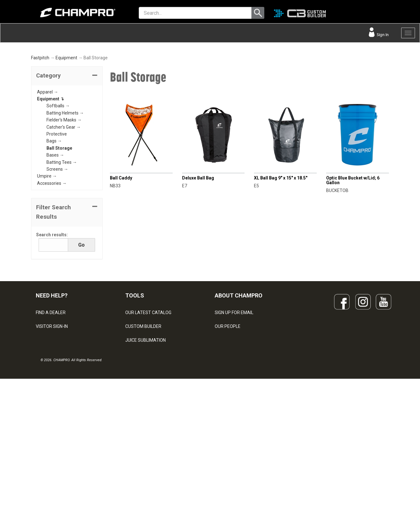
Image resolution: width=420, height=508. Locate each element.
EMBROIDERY (139, 465)
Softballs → (58, 175)
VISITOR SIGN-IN (52, 396)
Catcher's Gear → (64, 196)
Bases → (55, 225)
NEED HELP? (52, 365)
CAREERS (224, 437)
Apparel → (48, 161)
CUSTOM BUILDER (143, 396)
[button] (67, 145)
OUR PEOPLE (228, 396)
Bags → (54, 211)
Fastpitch (40, 127)
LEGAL (42, 423)
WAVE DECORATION (145, 423)
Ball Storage (59, 217)
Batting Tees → (62, 232)
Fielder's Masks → (64, 190)
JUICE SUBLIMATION (145, 409)
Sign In (382, 35)
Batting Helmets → (65, 182)
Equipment (66, 127)
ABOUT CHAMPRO (239, 365)
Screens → (57, 238)
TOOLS (135, 365)
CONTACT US (49, 409)
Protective (57, 204)
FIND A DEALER (51, 382)
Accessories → (52, 253)
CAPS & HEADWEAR (145, 451)
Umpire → (47, 246)
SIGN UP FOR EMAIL (234, 382)
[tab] (67, 145)
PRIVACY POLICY (53, 437)
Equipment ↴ (51, 168)
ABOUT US (225, 409)
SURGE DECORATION (146, 437)
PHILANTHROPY (231, 423)
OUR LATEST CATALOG (148, 382)
